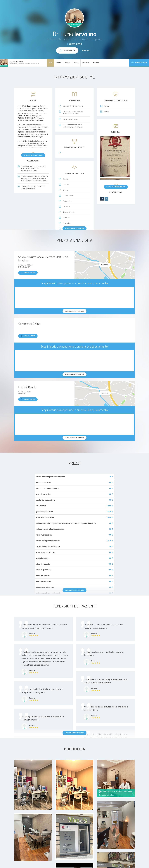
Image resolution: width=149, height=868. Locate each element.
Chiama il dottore (28, 273)
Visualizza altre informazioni (33, 155)
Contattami (86, 50)
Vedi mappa (105, 265)
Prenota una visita (139, 63)
